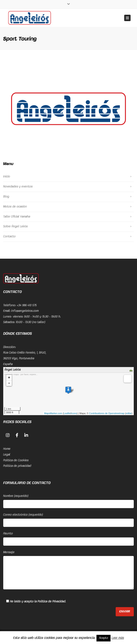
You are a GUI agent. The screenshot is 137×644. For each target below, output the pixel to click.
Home (7, 449)
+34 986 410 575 (27, 305)
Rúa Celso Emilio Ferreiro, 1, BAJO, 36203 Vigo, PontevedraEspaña (25, 358)
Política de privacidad (17, 466)
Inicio (7, 177)
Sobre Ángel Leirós (15, 226)
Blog (6, 197)
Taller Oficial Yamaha (17, 217)
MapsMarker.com (53, 413)
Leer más (118, 638)
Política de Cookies (16, 460)
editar (129, 413)
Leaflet (67, 413)
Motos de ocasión (15, 207)
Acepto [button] (103, 638)
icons (74, 413)
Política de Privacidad (51, 602)
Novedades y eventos (18, 187)
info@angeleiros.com (25, 311)
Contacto (9, 236)
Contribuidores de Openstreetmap (107, 413)
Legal (7, 455)
